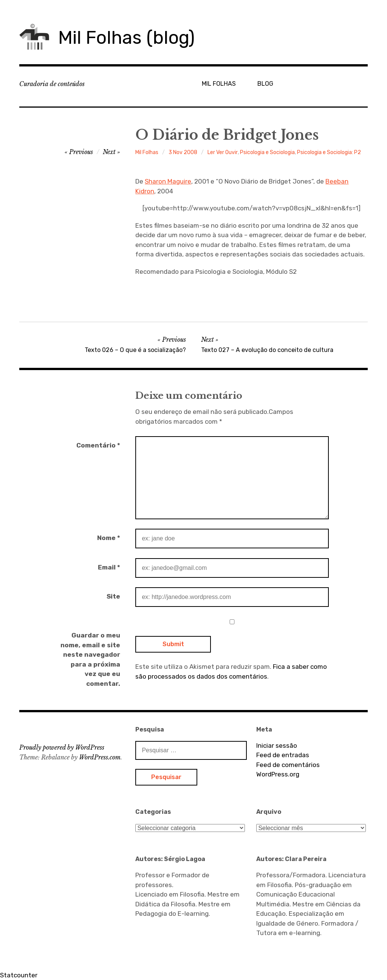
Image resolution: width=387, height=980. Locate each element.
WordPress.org (278, 774)
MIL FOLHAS (219, 84)
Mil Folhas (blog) (126, 38)
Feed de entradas (283, 755)
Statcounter (19, 975)
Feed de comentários (288, 765)
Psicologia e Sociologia (267, 152)
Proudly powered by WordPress (62, 747)
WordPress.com (100, 757)
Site (113, 596)
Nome (109, 538)
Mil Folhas (147, 152)
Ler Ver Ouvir (223, 152)
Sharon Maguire (168, 181)
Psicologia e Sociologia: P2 (329, 152)
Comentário (98, 445)
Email (109, 567)
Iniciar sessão (277, 745)
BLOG (265, 84)
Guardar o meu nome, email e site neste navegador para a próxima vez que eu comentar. (90, 659)
